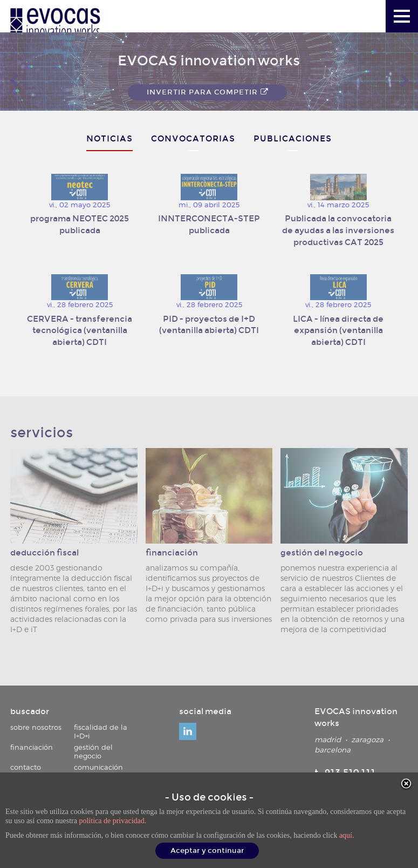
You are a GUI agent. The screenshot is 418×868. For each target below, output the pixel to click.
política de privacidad (111, 821)
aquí (346, 835)
